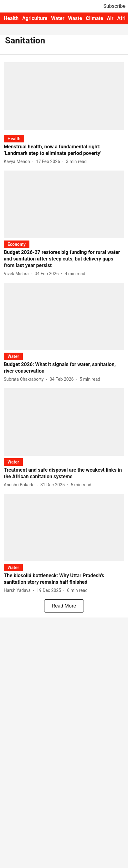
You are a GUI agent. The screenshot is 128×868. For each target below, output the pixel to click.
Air (110, 18)
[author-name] (18, 162)
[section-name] (14, 139)
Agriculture (35, 18)
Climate (94, 18)
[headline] (64, 150)
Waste (75, 18)
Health (11, 18)
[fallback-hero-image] (64, 96)
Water (58, 18)
